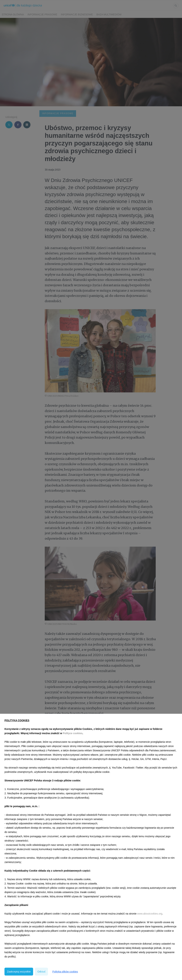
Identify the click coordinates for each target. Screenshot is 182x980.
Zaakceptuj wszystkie (19, 972)
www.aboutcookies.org (150, 914)
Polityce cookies (73, 733)
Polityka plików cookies (65, 972)
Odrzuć (41, 972)
